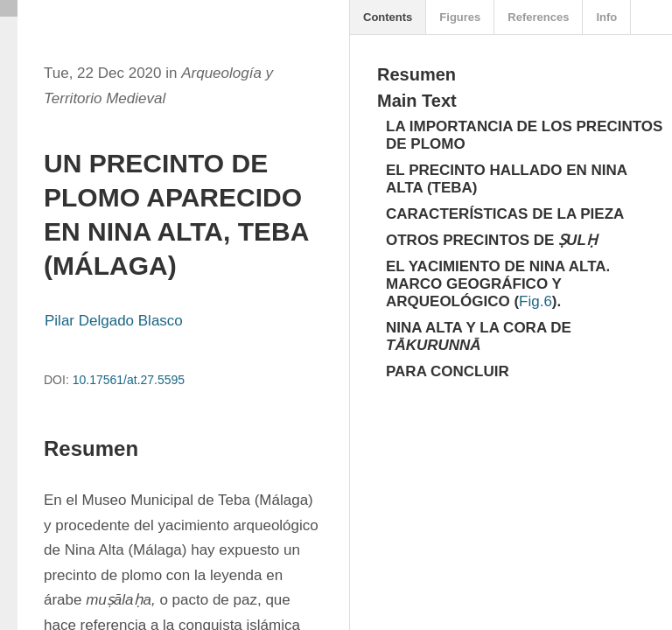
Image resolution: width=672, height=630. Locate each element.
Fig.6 (535, 301)
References (538, 17)
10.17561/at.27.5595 (129, 380)
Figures (460, 17)
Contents (388, 17)
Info (606, 17)
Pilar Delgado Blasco (114, 321)
